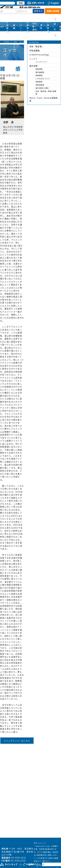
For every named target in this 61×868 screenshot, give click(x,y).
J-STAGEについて (43, 79)
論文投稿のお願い (43, 88)
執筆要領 (39, 75)
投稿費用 (39, 82)
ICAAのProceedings (39, 55)
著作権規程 (40, 72)
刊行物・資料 (16, 44)
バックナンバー (42, 62)
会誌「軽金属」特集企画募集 (46, 93)
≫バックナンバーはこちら (17, 741)
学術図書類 (35, 51)
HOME (7, 42)
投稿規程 (39, 69)
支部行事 (55, 27)
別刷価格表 (40, 85)
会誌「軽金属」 (37, 46)
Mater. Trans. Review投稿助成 (44, 99)
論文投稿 (34, 66)
